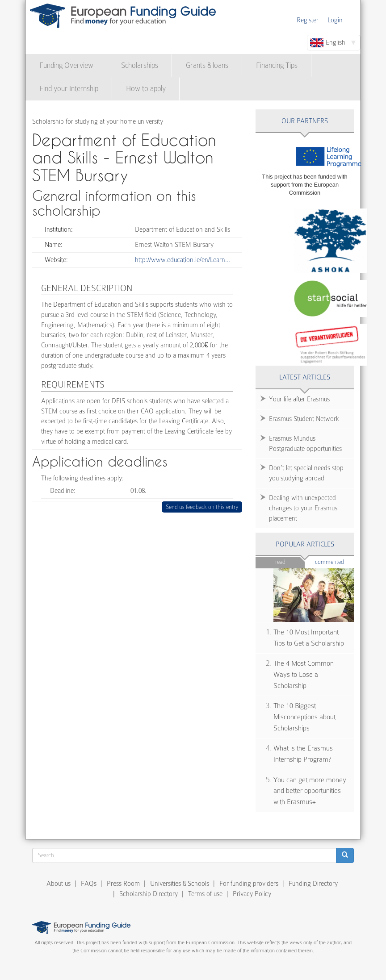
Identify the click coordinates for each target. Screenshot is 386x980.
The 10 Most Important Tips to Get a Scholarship (309, 638)
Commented (335, 561)
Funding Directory (313, 884)
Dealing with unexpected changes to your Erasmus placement (303, 508)
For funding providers (249, 884)
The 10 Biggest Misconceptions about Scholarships (304, 717)
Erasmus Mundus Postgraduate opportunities (305, 444)
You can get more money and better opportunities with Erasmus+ (310, 791)
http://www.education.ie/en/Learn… (183, 260)
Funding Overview (66, 65)
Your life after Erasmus (299, 399)
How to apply (146, 89)
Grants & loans (207, 65)
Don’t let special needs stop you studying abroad (306, 473)
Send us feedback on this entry (202, 507)
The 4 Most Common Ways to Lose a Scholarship (304, 674)
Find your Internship (69, 89)
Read (280, 562)
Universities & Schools (180, 884)
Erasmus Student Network (304, 419)
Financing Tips (277, 65)
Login (335, 20)
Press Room (123, 884)
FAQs (89, 884)
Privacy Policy (252, 894)
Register (308, 20)
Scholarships (140, 65)
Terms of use (205, 894)
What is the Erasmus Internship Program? (303, 754)
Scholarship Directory (149, 894)
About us (59, 884)
